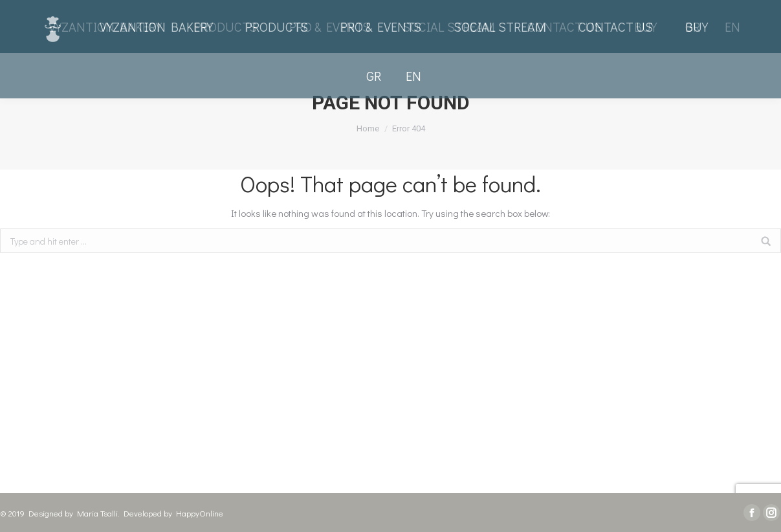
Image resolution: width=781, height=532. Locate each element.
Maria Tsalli (97, 513)
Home (368, 128)
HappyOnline (200, 513)
